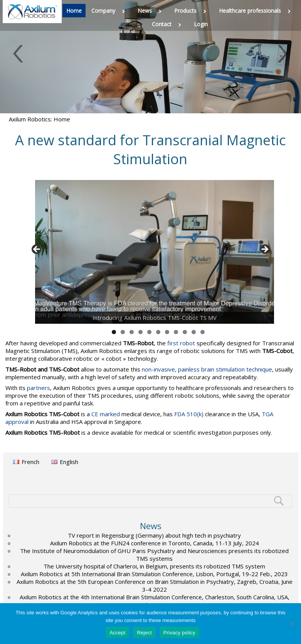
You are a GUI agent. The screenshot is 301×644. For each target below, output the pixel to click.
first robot (181, 343)
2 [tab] (123, 332)
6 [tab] (158, 332)
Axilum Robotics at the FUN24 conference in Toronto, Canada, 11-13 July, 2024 (155, 543)
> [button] (264, 250)
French (30, 462)
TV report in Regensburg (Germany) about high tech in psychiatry (154, 535)
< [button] (37, 250)
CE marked (106, 414)
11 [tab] (203, 332)
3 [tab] (132, 332)
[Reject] (291, 624)
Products (192, 11)
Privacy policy (179, 633)
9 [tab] (185, 332)
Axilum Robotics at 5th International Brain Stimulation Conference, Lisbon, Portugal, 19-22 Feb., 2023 (154, 574)
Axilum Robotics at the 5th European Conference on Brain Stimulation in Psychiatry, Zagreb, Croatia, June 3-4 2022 (155, 585)
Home (74, 11)
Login (201, 24)
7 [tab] (167, 332)
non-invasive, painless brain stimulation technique (207, 369)
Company (110, 11)
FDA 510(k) (189, 414)
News (151, 11)
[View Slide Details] (155, 252)
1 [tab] (114, 332)
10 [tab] (194, 332)
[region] (151, 252)
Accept (117, 633)
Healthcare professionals (256, 11)
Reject (144, 633)
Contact (168, 24)
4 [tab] (140, 332)
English (69, 462)
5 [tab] (149, 332)
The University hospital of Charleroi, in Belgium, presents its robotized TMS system (154, 566)
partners (39, 388)
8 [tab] (176, 332)
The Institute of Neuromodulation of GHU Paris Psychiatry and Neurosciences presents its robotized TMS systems (154, 555)
